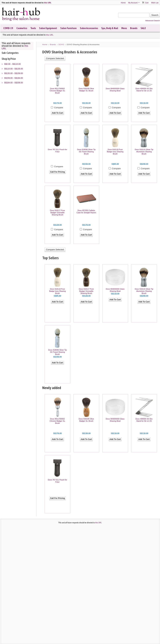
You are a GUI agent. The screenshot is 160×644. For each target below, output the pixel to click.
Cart (147, 3)
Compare (59, 108)
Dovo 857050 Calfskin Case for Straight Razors (86, 211)
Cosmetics (22, 28)
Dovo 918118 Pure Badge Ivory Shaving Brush (115, 152)
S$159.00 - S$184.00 (14, 78)
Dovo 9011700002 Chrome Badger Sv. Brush (57, 91)
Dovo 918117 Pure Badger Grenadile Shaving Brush (57, 213)
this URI (48, 3)
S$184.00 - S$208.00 (14, 83)
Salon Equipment (48, 28)
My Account (133, 3)
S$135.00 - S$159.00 (14, 73)
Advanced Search (153, 21)
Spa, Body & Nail (110, 28)
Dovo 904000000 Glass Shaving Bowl (115, 90)
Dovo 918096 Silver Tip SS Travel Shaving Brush (86, 152)
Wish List (155, 3)
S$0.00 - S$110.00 (12, 64)
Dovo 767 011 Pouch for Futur (57, 151)
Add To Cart (58, 113)
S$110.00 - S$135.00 (14, 69)
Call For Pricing (57, 172)
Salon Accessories (89, 28)
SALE (143, 28)
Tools (33, 28)
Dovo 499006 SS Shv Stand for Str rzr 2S (144, 90)
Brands (134, 28)
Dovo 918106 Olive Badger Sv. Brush (86, 90)
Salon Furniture (68, 28)
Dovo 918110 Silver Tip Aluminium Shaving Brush (144, 152)
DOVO (61, 45)
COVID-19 (8, 28)
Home (123, 3)
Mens (124, 28)
